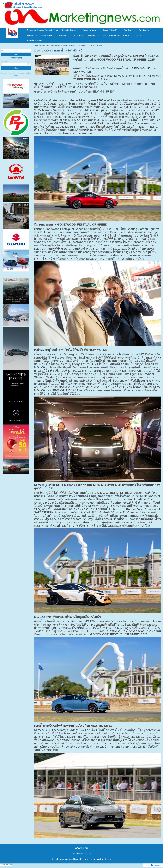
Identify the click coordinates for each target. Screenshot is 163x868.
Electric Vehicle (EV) (64, 45)
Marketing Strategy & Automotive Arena (45, 45)
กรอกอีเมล (5, 61)
